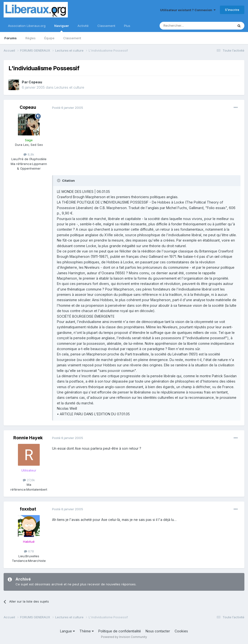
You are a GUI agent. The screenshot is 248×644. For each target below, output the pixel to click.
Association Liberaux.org (27, 26)
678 (29, 551)
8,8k (29, 154)
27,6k (29, 480)
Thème (87, 631)
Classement (72, 38)
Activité (83, 26)
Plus (127, 26)
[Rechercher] (186, 26)
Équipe (49, 38)
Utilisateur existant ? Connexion (188, 10)
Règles (31, 38)
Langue (67, 631)
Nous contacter (158, 631)
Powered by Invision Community (124, 637)
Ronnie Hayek (28, 438)
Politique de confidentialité (120, 631)
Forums (11, 38)
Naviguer (62, 28)
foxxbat (28, 509)
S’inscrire (232, 10)
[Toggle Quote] (59, 181)
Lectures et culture (69, 87)
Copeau (35, 82)
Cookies (181, 631)
